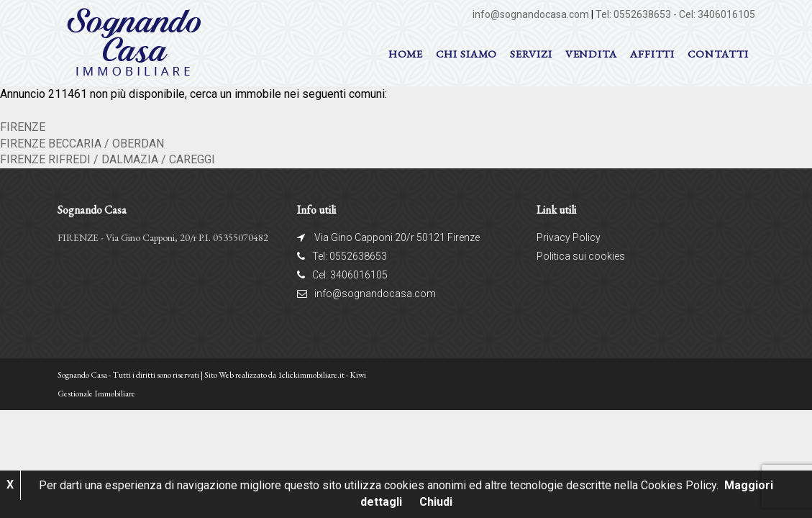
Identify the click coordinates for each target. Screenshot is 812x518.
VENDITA (591, 54)
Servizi (531, 54)
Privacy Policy (569, 237)
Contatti (718, 54)
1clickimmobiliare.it (311, 375)
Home (406, 54)
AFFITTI (652, 54)
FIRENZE (23, 127)
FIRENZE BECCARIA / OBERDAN (82, 144)
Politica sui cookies (581, 256)
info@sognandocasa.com (531, 14)
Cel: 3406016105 (717, 14)
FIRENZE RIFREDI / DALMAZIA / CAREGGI (108, 159)
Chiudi (436, 502)
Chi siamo (466, 54)
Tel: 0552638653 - (637, 14)
